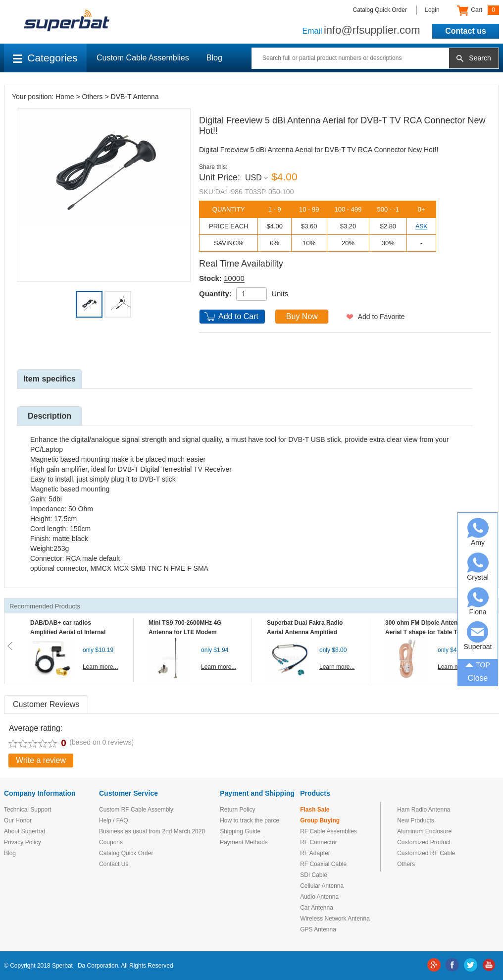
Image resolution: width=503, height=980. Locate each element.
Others (93, 97)
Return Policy (237, 810)
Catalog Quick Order (380, 10)
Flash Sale (315, 810)
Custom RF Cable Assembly (136, 810)
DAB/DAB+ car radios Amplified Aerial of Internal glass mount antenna (68, 632)
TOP (478, 664)
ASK (421, 226)
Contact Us (114, 864)
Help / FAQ (114, 820)
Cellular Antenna (322, 886)
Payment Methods (244, 842)
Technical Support (27, 810)
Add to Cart (238, 316)
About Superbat (25, 831)
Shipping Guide (240, 831)
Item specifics (50, 379)
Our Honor (18, 820)
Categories (45, 58)
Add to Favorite (381, 317)
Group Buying (320, 820)
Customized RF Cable (426, 853)
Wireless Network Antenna (335, 919)
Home (65, 97)
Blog (214, 58)
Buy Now (302, 316)
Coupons (111, 842)
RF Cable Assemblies (328, 831)
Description (50, 416)
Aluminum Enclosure (424, 831)
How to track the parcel (250, 820)
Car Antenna (317, 908)
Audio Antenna (319, 897)
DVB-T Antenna (135, 97)
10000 (234, 278)
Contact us (466, 31)
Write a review (41, 760)
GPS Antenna (318, 929)
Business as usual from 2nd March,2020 (152, 831)
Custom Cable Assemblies (143, 58)
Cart (478, 10)
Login (432, 10)
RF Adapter (315, 853)
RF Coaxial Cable (323, 864)
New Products (416, 820)
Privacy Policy (23, 842)
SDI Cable (314, 875)
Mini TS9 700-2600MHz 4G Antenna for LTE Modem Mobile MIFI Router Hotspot (187, 632)
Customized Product (424, 842)
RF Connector (319, 842)
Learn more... (100, 667)
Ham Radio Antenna (424, 810)
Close (478, 678)
